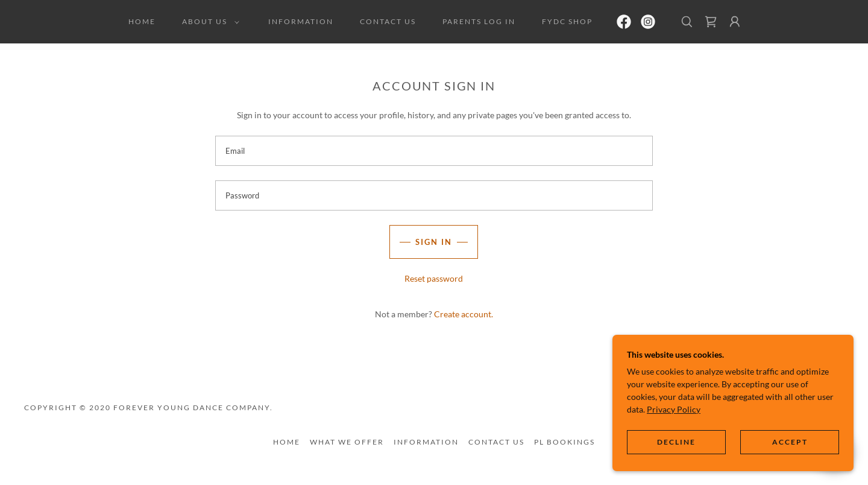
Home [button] (287, 442)
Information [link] (301, 21)
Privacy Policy (674, 409)
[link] (624, 22)
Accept (790, 442)
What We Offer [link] (347, 442)
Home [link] (142, 21)
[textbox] (434, 151)
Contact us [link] (388, 21)
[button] (208, 22)
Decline (676, 442)
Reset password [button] (434, 278)
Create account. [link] (464, 314)
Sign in (434, 242)
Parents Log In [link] (479, 21)
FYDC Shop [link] (567, 21)
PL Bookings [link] (565, 442)
